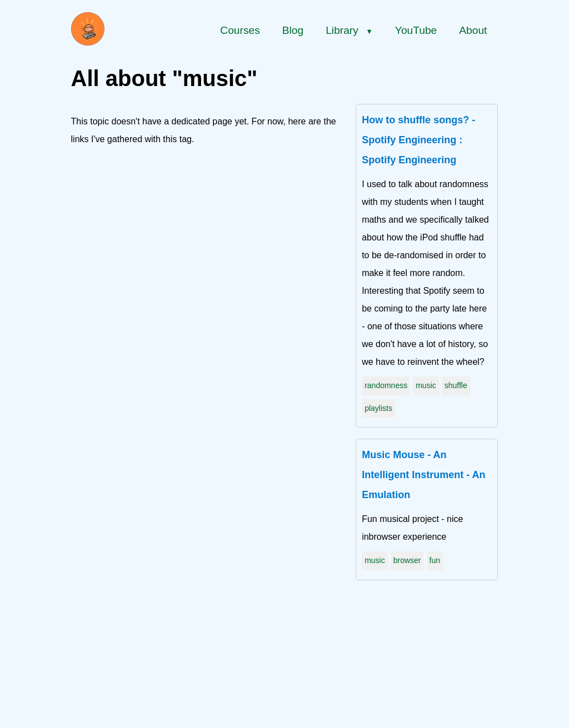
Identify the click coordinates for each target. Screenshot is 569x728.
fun (435, 560)
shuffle (456, 385)
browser (407, 560)
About (473, 30)
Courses (240, 30)
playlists (378, 408)
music (426, 385)
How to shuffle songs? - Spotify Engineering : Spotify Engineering (418, 140)
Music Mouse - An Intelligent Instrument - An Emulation (423, 475)
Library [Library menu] (349, 30)
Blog (293, 30)
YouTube (416, 30)
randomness (386, 385)
